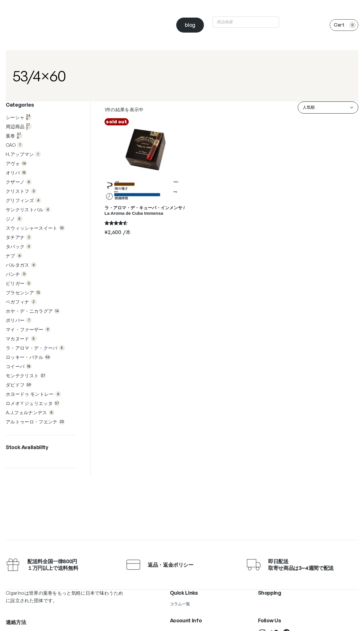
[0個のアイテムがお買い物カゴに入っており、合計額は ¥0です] (344, 25)
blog (190, 25)
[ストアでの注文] (328, 108)
